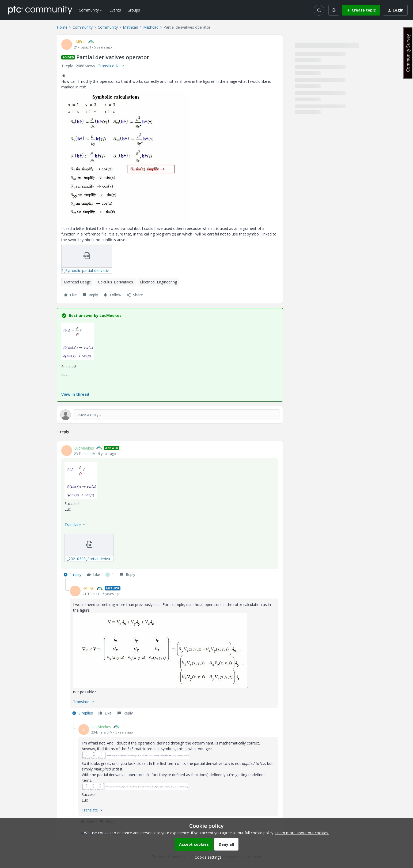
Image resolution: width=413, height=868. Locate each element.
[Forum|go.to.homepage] (40, 10)
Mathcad (130, 27)
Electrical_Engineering (158, 282)
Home (62, 27)
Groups (134, 10)
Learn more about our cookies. (302, 833)
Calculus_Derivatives (115, 282)
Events (115, 10)
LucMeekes (84, 448)
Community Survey (408, 53)
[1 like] (110, 575)
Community (83, 27)
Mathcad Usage (77, 282)
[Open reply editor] (170, 415)
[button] (361, 10)
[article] (170, 512)
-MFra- (80, 42)
